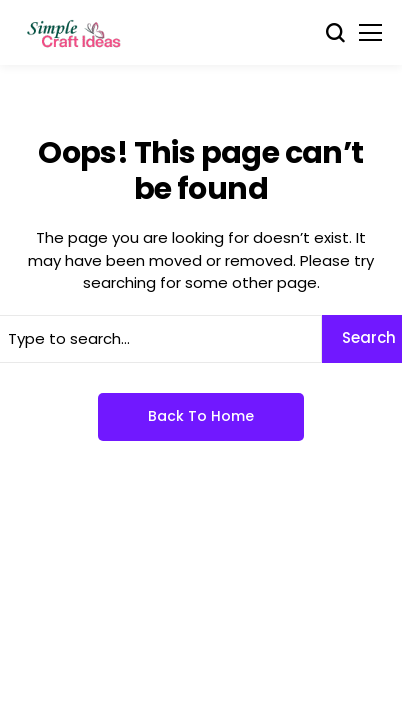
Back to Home (201, 416)
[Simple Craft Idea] (75, 33)
